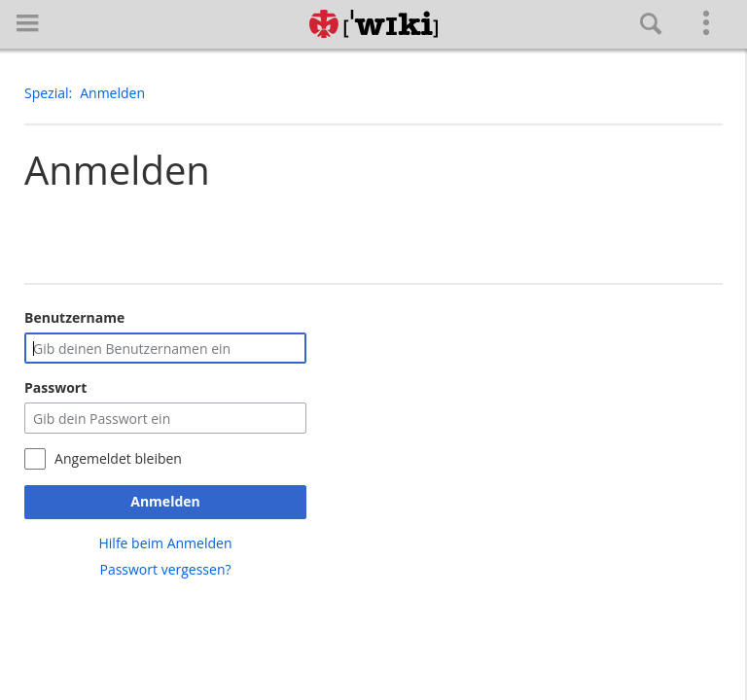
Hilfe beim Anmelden (166, 543)
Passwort (55, 387)
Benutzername (74, 317)
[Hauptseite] (373, 24)
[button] (27, 23)
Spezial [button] (47, 93)
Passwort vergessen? (165, 569)
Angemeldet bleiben (118, 458)
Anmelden (165, 501)
